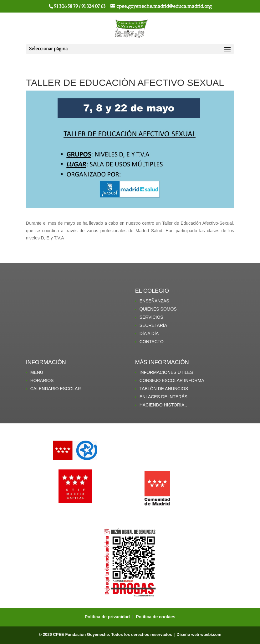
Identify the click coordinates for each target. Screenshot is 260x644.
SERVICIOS (151, 317)
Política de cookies (155, 617)
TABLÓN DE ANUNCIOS (164, 389)
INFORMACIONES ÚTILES (166, 372)
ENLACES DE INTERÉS (163, 397)
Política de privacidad (108, 617)
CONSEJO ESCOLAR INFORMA (172, 380)
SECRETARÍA (153, 325)
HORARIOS (42, 380)
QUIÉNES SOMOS (158, 309)
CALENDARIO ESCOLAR (56, 389)
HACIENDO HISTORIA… (164, 405)
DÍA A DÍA (149, 333)
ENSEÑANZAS (154, 301)
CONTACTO (152, 342)
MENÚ (37, 372)
